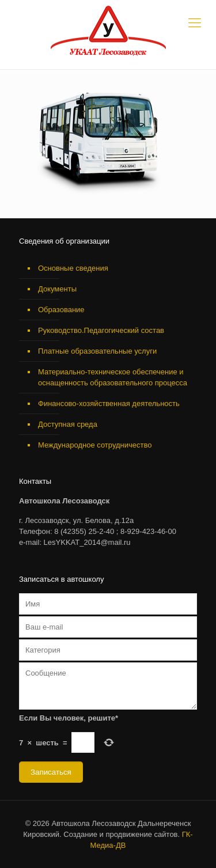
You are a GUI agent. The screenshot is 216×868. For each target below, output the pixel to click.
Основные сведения (73, 268)
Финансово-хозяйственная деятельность (109, 403)
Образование (61, 310)
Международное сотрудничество (95, 445)
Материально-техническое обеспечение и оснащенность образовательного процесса (113, 377)
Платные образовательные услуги (97, 351)
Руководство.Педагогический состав (101, 330)
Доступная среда (68, 424)
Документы (57, 289)
